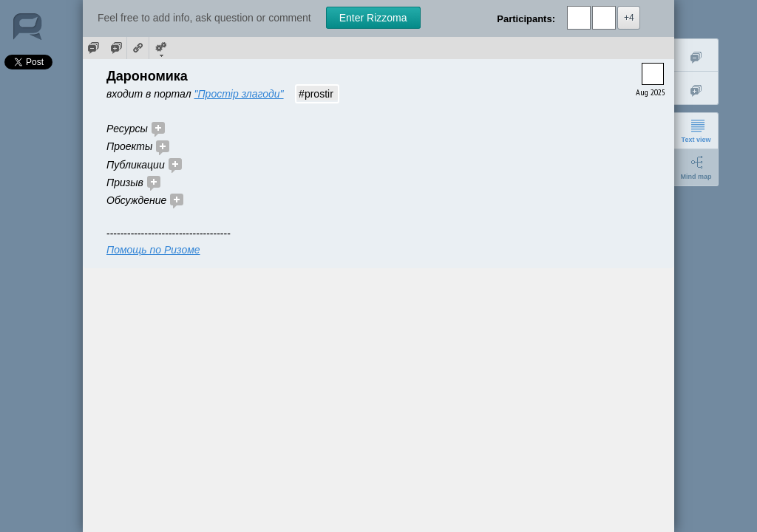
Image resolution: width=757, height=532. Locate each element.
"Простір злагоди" (239, 94)
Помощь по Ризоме (153, 250)
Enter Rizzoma (373, 18)
